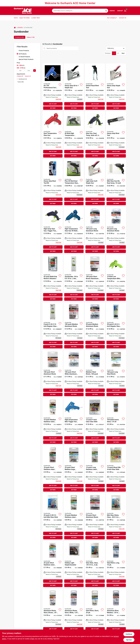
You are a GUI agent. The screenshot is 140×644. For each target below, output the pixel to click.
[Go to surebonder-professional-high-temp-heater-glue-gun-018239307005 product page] (53, 87)
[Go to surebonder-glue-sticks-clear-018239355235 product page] (74, 278)
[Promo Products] (17, 50)
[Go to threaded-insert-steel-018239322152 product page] (116, 421)
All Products (23, 54)
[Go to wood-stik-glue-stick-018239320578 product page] (116, 469)
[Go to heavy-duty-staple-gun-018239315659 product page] (116, 87)
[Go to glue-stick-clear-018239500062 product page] (95, 564)
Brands (20, 27)
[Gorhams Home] (23, 11)
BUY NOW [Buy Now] (53, 108)
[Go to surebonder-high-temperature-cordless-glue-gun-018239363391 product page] (74, 135)
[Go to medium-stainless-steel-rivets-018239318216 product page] (53, 421)
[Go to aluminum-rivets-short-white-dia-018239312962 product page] (74, 612)
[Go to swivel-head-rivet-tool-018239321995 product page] (95, 87)
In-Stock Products (24, 57)
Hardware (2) (23, 79)
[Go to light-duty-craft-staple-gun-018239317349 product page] (95, 183)
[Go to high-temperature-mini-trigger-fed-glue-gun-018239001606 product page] (74, 421)
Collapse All (20, 76)
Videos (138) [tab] (31, 37)
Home (16, 18)
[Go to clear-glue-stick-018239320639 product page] (95, 421)
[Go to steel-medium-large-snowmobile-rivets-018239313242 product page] (74, 469)
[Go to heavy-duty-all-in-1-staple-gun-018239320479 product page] (74, 87)
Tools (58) (21, 82)
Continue (129, 634)
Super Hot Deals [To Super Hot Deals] (24, 18)
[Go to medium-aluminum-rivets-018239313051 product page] (74, 326)
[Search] (106, 11)
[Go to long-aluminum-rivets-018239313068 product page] (95, 230)
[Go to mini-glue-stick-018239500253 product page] (53, 517)
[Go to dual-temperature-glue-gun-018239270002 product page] (53, 135)
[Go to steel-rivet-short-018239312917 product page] (95, 612)
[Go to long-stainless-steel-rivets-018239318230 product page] (95, 469)
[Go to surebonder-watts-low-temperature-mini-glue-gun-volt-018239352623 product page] (116, 278)
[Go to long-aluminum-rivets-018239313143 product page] (116, 230)
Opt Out (129, 640)
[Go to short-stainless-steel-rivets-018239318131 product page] (53, 564)
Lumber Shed (35, 18)
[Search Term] (80, 11)
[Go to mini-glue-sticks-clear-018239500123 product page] (116, 517)
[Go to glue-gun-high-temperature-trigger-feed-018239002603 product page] (74, 230)
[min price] (20, 70)
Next (123, 53)
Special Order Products (26, 59)
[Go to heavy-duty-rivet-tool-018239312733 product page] (116, 135)
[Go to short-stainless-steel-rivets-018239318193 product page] (53, 469)
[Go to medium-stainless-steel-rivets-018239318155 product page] (74, 517)
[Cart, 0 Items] (125, 11)
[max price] (29, 70)
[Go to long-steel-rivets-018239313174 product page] (116, 373)
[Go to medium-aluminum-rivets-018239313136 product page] (95, 326)
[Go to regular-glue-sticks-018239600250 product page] (53, 326)
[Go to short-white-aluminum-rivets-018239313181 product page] (74, 373)
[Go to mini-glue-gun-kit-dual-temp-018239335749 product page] (116, 183)
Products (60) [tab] (20, 37)
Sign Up (120, 11)
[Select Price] (35, 70)
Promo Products (24, 51)
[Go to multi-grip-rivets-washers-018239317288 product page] (53, 278)
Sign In (112, 11)
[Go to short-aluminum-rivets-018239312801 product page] (53, 373)
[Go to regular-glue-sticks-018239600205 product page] (116, 326)
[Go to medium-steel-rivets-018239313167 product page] (95, 373)
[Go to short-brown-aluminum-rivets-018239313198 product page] (95, 278)
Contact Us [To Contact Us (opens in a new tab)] (123, 18)
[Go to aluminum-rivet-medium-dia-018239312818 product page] (116, 612)
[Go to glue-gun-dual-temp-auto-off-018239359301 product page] (95, 135)
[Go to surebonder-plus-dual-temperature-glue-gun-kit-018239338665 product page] (74, 183)
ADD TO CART (53, 104)
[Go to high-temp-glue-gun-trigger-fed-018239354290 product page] (53, 230)
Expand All (28, 76)
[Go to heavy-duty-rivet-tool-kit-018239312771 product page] (53, 183)
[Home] (15, 28)
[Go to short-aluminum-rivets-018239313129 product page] (95, 517)
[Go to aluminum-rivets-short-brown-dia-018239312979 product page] (53, 612)
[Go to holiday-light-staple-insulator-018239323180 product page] (74, 564)
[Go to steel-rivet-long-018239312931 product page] (116, 564)
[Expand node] (17, 79)
